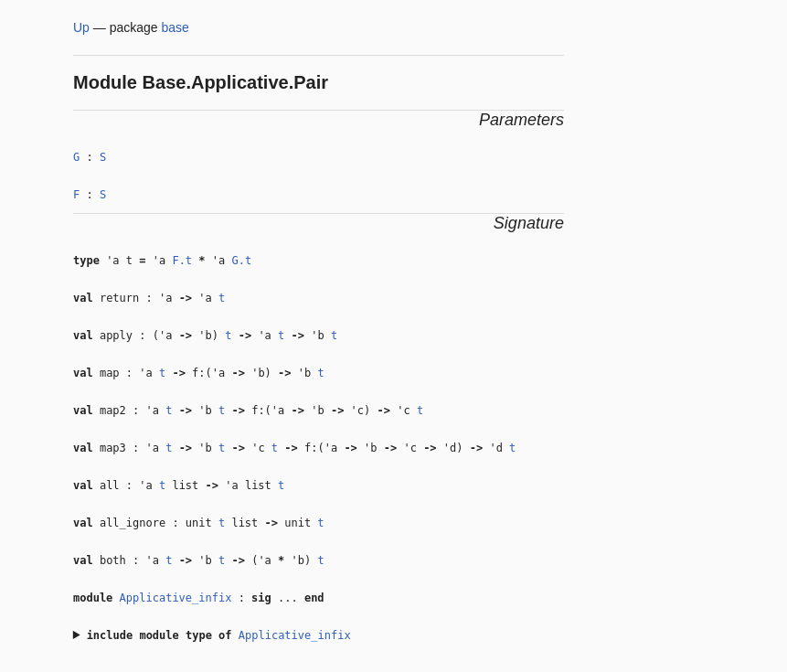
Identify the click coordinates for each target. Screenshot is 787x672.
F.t (182, 261)
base (175, 27)
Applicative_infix (176, 598)
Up (81, 27)
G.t (241, 261)
